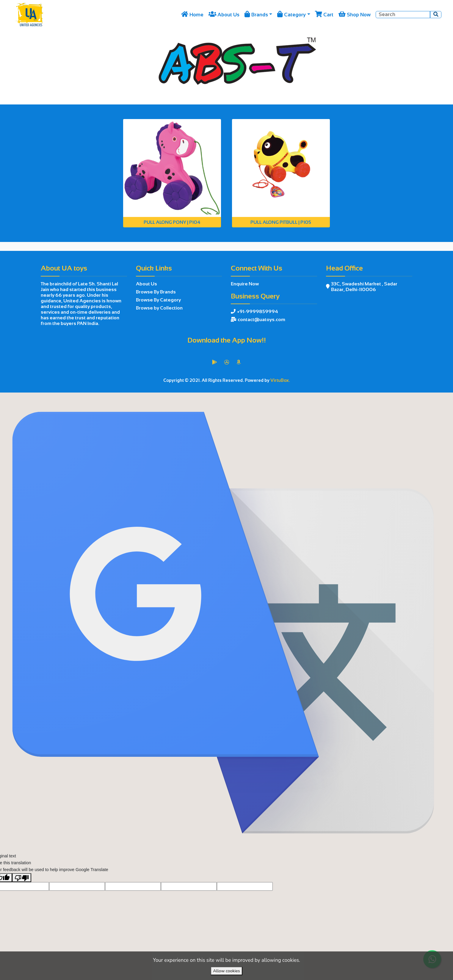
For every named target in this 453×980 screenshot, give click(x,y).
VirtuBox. (280, 380)
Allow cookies (226, 971)
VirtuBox (242, 399)
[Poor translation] (22, 892)
